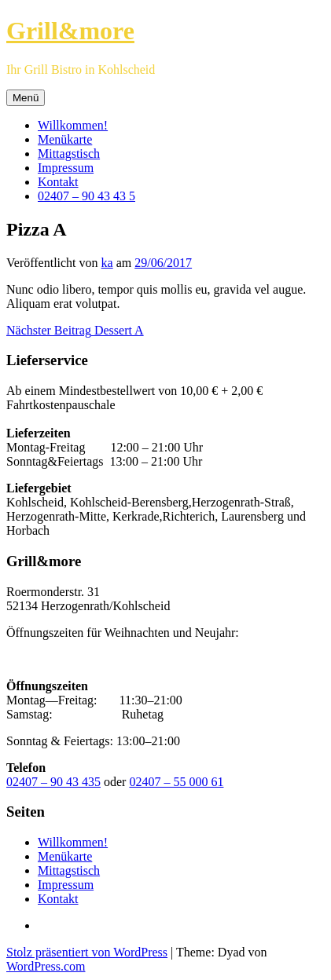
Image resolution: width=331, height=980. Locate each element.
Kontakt (58, 182)
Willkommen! (73, 125)
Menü (26, 98)
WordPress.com (46, 966)
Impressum (66, 168)
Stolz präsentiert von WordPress (87, 952)
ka (107, 263)
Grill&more (70, 31)
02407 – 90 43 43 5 (86, 196)
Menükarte (65, 139)
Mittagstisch (69, 154)
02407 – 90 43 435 (53, 782)
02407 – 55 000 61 (176, 782)
